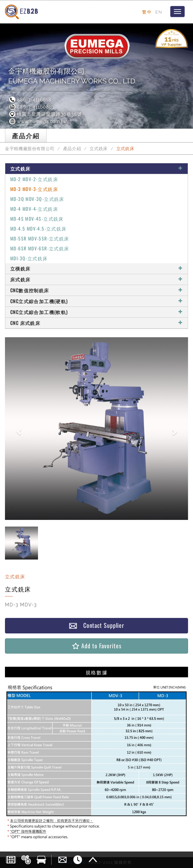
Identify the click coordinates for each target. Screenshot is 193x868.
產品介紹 (72, 149)
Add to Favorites (96, 646)
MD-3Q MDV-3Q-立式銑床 (37, 199)
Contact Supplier (96, 625)
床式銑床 (96, 279)
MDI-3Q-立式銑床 (29, 258)
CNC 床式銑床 (96, 323)
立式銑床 (99, 149)
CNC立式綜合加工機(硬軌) (96, 301)
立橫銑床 (96, 268)
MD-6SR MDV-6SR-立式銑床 (40, 248)
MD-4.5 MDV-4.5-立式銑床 (39, 228)
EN (159, 12)
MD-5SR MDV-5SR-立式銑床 (40, 238)
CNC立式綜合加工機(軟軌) (96, 312)
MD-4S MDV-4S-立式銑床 (37, 219)
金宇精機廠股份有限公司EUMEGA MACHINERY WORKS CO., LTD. (72, 76)
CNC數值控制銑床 (96, 290)
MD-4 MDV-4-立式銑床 (34, 209)
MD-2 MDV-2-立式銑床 (34, 179)
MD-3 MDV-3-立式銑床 (34, 189)
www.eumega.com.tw (38, 121)
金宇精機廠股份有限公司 (30, 149)
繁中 (147, 12)
